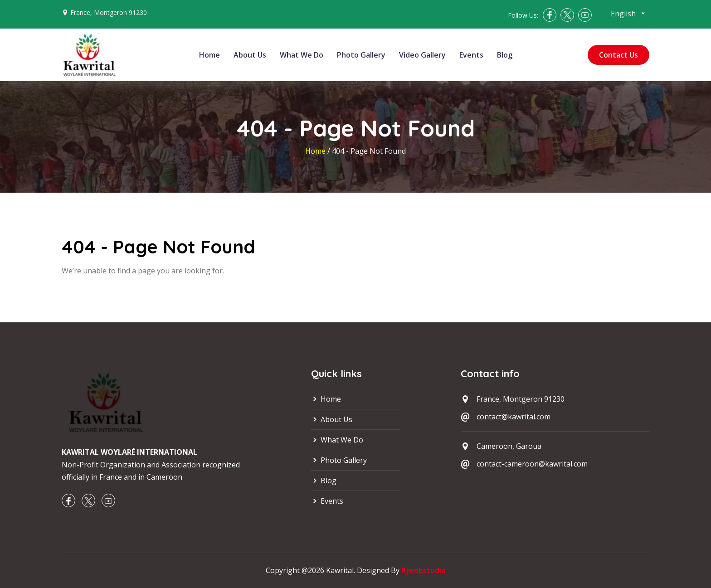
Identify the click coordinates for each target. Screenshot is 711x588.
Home (209, 55)
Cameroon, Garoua (509, 446)
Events (471, 55)
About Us (250, 55)
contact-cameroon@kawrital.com (532, 464)
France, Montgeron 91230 (109, 12)
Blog (505, 55)
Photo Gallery (361, 55)
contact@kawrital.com (514, 417)
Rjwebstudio (424, 570)
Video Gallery (422, 55)
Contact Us (618, 55)
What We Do (302, 55)
